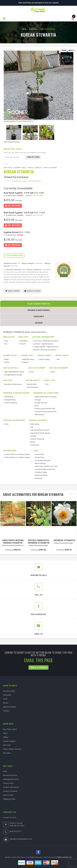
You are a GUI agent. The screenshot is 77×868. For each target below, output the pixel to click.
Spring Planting (10, 400)
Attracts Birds (32, 384)
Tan (6, 344)
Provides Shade (41, 472)
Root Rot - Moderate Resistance (45, 350)
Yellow (7, 362)
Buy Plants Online (10, 729)
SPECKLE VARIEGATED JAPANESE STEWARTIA (38, 542)
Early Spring (35, 424)
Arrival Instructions (10, 775)
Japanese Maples (10, 707)
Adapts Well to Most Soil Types (46, 397)
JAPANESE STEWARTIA (64, 540)
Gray (6, 341)
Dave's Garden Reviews (12, 749)
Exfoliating (23, 341)
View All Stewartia (35, 168)
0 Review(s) (17, 181)
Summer (33, 436)
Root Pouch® (38, 195)
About (5, 733)
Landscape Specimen (43, 460)
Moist (37, 406)
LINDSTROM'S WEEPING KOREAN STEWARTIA (13, 542)
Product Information (11, 787)
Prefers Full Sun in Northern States (17, 454)
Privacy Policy (8, 783)
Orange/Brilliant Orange (13, 375)
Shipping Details (9, 799)
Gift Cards (7, 745)
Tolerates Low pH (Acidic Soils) (46, 412)
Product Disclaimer (10, 791)
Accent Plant (40, 454)
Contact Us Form (10, 817)
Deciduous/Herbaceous (13, 384)
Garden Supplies (9, 741)
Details (20, 195)
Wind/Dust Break (41, 475)
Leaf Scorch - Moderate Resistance (46, 341)
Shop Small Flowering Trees (15, 168)
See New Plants (9, 691)
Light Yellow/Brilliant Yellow (14, 372)
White (7, 359)
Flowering (39, 478)
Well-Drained (39, 415)
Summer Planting (11, 403)
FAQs (5, 771)
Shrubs (6, 703)
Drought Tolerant (41, 403)
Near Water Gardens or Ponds (46, 466)
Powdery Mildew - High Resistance (46, 347)
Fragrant (25, 362)
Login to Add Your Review (32, 181)
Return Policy (8, 795)
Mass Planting (40, 463)
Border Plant (40, 457)
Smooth (23, 344)
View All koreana (50, 168)
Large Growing (44, 359)
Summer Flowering (37, 439)
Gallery (6, 737)
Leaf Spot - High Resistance (43, 344)
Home (24, 29)
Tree (47, 384)
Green (31, 372)
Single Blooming (28, 359)
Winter (33, 442)
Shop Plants (33, 29)
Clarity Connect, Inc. (64, 857)
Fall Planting (9, 397)
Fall (32, 427)
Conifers (6, 711)
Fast (58, 359)
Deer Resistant (32, 387)
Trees (5, 699)
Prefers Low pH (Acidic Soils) (45, 409)
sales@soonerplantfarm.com (21, 839)
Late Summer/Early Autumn (40, 433)
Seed (6, 424)
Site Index (7, 753)
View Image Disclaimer (12, 142)
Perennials (7, 695)
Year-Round (35, 445)
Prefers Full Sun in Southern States (17, 457)
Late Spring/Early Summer (40, 430)
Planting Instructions (11, 779)
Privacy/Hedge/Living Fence (45, 469)
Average (38, 400)
